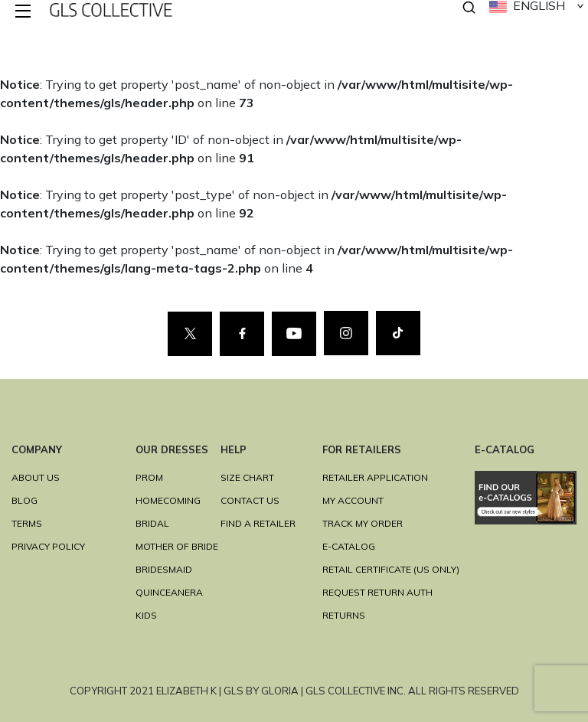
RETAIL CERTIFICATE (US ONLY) (391, 569)
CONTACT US (250, 500)
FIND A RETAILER (258, 523)
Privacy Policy (48, 546)
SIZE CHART (247, 477)
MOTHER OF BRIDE (177, 546)
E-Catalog (349, 546)
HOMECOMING (168, 500)
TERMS (27, 523)
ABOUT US (36, 477)
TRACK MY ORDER (363, 523)
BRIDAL (152, 523)
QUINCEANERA (169, 592)
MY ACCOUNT (353, 500)
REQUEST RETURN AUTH (377, 592)
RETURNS (344, 615)
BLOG (24, 500)
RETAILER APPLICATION (375, 477)
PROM (149, 477)
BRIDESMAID (164, 569)
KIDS (146, 615)
